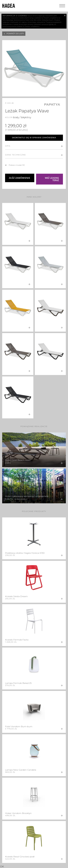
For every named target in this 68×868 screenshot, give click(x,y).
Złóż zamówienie (19, 178)
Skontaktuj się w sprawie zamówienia (34, 138)
